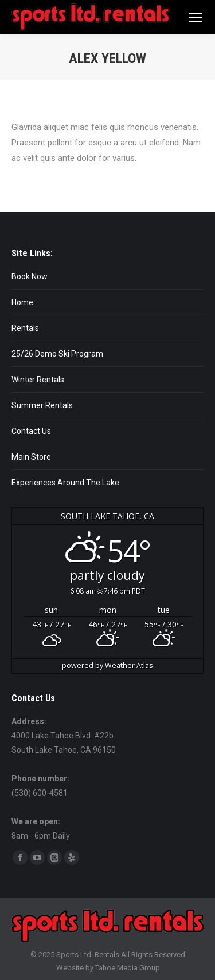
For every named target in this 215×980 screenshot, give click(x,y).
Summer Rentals (42, 405)
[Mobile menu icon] (196, 17)
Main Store (31, 457)
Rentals (25, 328)
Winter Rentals (38, 380)
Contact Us (31, 431)
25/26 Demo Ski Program (57, 354)
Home (22, 302)
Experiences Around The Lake (65, 483)
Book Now (30, 276)
